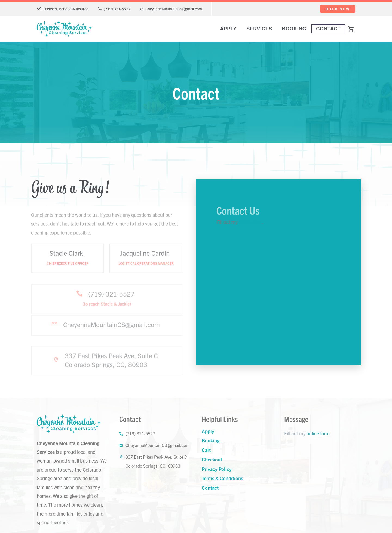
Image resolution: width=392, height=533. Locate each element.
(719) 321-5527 (117, 9)
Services (259, 29)
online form (250, 222)
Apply (228, 29)
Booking (294, 29)
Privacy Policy (217, 469)
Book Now (338, 9)
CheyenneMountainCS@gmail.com (174, 9)
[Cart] (353, 29)
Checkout (212, 459)
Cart (206, 450)
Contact (328, 29)
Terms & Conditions (222, 478)
